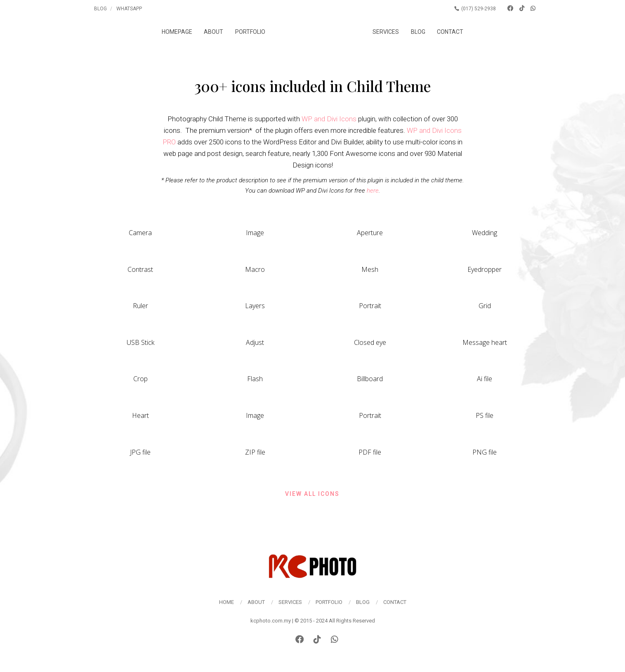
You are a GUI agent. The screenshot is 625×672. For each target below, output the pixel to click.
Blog (100, 9)
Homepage (172, 32)
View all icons (312, 494)
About (209, 32)
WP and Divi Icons (329, 119)
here (373, 191)
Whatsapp (129, 9)
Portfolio (245, 32)
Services (391, 32)
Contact (455, 32)
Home (226, 602)
